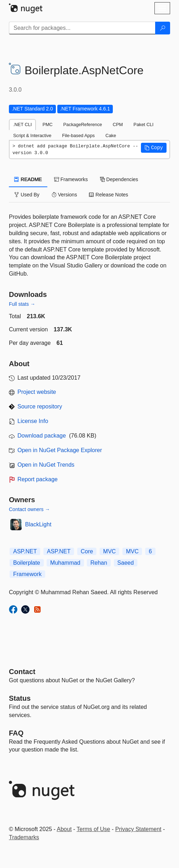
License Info (33, 421)
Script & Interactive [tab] (32, 135)
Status (20, 698)
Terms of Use (93, 829)
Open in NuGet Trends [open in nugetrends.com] (46, 465)
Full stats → (22, 304)
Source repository (40, 406)
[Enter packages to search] (82, 28)
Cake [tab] (111, 135)
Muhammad (65, 563)
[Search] (163, 28)
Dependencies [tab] (119, 179)
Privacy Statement (138, 829)
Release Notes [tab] (109, 195)
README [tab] (28, 179)
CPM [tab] (118, 124)
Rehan (99, 563)
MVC (110, 551)
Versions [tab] (64, 195)
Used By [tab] (27, 195)
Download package (42, 436)
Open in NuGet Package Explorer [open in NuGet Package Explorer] (60, 450)
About (64, 829)
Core (87, 551)
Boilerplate (27, 563)
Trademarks (24, 837)
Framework (27, 574)
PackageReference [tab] (83, 124)
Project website (37, 392)
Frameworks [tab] (71, 179)
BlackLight (38, 524)
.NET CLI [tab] (22, 124)
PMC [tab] (47, 124)
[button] (154, 148)
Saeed (126, 563)
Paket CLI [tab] (143, 124)
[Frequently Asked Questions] (16, 733)
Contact (22, 672)
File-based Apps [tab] (78, 135)
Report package (38, 479)
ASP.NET (25, 551)
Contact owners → (29, 509)
